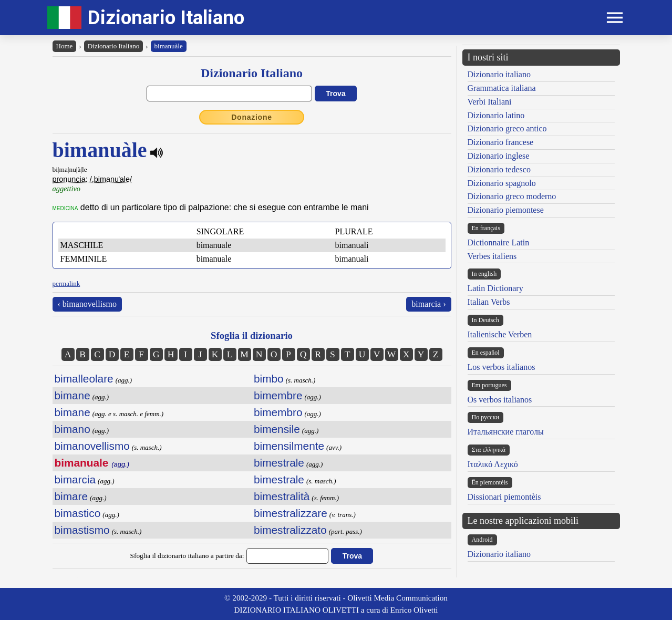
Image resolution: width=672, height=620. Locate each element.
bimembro (278, 412)
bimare (71, 496)
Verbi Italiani (490, 102)
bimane (73, 395)
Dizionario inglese (499, 156)
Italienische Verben (500, 334)
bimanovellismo (92, 446)
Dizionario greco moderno (512, 196)
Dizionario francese (501, 142)
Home (65, 46)
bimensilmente (289, 446)
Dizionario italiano (499, 74)
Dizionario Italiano (166, 18)
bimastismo (82, 530)
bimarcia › (428, 304)
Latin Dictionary (495, 288)
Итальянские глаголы (506, 432)
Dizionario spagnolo (502, 183)
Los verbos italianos (502, 367)
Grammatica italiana (502, 88)
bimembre (278, 395)
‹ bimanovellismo (87, 304)
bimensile (277, 429)
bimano (73, 429)
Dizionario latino (496, 115)
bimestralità (282, 496)
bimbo (269, 379)
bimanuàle (169, 46)
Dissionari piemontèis (504, 497)
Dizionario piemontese (506, 210)
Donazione (252, 117)
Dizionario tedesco (499, 169)
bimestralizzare (291, 513)
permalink (66, 283)
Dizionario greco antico (507, 128)
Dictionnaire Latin (499, 242)
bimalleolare (84, 379)
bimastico (78, 513)
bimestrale (279, 463)
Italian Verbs (489, 302)
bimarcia (75, 479)
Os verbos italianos (500, 400)
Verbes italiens (492, 256)
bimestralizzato (290, 530)
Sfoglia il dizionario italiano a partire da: (187, 556)
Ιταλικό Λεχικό (493, 464)
